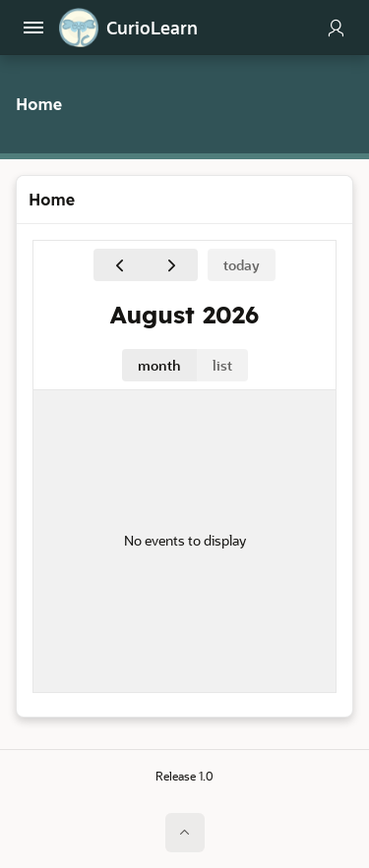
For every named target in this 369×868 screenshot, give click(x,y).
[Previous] (120, 265)
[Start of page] (185, 833)
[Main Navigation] (33, 28)
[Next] (172, 265)
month (159, 365)
